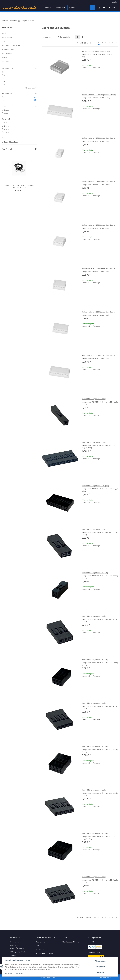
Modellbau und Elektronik (11, 45)
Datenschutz (19, 973)
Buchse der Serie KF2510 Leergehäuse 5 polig (98, 268)
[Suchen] (79, 8)
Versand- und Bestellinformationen (17, 947)
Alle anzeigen (30, 88)
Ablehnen (100, 972)
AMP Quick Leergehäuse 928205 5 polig (96, 51)
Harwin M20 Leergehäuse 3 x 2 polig (95, 660)
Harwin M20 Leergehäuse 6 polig (94, 877)
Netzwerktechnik (8, 49)
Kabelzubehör (7, 37)
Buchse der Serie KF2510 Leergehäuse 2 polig (98, 138)
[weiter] (116, 43)
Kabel (4, 33)
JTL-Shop (109, 977)
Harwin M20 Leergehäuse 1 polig (94, 399)
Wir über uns (14, 942)
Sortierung (47, 37)
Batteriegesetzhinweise (44, 953)
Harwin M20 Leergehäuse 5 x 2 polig (95, 833)
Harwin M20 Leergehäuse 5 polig (94, 790)
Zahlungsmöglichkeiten (18, 952)
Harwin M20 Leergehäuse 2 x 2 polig (95, 573)
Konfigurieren (100, 967)
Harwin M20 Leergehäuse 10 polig (94, 442)
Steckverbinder (7, 53)
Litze (3, 41)
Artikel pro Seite (64, 37)
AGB (37, 946)
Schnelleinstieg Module (70, 942)
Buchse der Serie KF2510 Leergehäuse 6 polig (98, 312)
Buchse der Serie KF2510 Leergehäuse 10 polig (99, 95)
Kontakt (114, 2)
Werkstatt (5, 61)
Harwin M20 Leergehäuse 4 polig (94, 703)
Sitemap (13, 956)
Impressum (9, 973)
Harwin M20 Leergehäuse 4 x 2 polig (95, 746)
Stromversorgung (8, 57)
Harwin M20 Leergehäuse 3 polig (94, 616)
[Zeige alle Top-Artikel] (36, 149)
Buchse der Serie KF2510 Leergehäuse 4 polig (98, 225)
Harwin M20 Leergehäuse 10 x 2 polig (95, 486)
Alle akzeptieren (100, 961)
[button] (99, 8)
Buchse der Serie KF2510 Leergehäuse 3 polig (98, 182)
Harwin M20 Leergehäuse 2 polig (94, 529)
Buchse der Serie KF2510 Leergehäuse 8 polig (98, 355)
